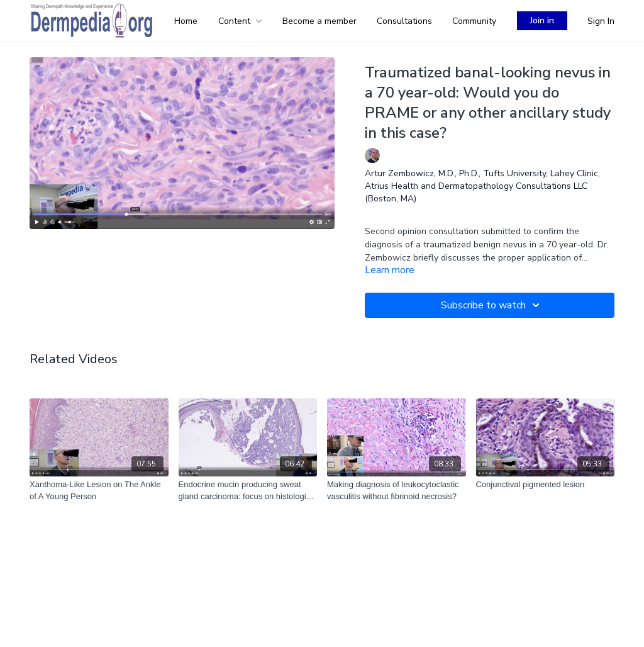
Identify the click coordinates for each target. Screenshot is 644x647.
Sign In (601, 21)
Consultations (404, 21)
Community (474, 21)
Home (186, 21)
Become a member (319, 21)
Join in (542, 20)
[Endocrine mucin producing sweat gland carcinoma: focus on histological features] (248, 491)
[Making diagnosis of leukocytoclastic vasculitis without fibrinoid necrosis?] (397, 491)
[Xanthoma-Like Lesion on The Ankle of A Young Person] (99, 491)
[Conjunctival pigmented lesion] (546, 485)
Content (240, 21)
